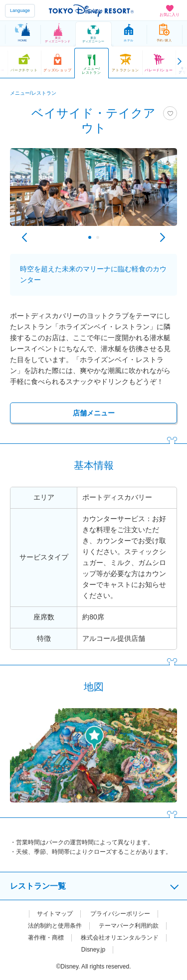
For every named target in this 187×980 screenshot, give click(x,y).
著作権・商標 (46, 938)
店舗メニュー (94, 413)
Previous (24, 237)
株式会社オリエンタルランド (120, 938)
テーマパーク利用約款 (129, 926)
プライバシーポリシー (120, 914)
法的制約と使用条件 (55, 926)
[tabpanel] (93, 192)
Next (163, 237)
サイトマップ (55, 914)
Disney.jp (93, 950)
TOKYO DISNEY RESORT (91, 10)
